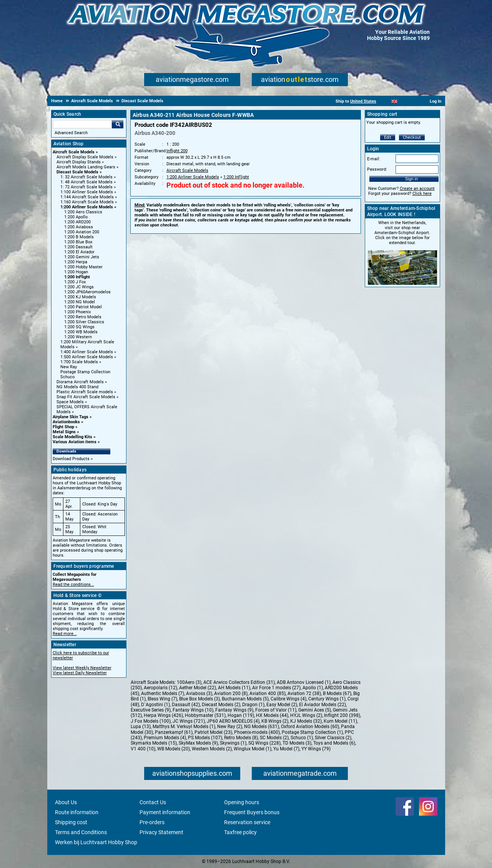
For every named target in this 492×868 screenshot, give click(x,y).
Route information (77, 812)
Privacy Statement (161, 832)
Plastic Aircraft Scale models (85, 392)
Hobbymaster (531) (205, 715)
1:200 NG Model (80, 302)
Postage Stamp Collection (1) (312, 732)
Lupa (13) (141, 727)
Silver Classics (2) (333, 738)
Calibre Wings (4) (288, 699)
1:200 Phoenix (77, 312)
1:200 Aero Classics (83, 212)
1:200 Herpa (76, 262)
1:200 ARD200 (77, 222)
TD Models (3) (297, 743)
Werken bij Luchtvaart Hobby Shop (96, 842)
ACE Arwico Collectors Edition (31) (239, 682)
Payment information (165, 812)
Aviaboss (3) (199, 693)
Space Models (70, 402)
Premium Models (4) (165, 738)
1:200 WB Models (81, 332)
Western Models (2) (212, 749)
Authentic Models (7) (163, 693)
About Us (66, 802)
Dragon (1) (253, 705)
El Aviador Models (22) (322, 705)
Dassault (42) (186, 705)
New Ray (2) (230, 727)
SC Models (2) (274, 738)
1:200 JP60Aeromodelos (87, 292)
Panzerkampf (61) (174, 732)
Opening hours (242, 802)
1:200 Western (78, 337)
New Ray (69, 367)
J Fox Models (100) (151, 721)
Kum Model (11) (340, 721)
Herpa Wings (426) (163, 715)
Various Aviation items (75, 442)
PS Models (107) (205, 738)
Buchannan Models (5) (245, 699)
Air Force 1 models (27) (276, 688)
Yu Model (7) (286, 749)
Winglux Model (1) (253, 749)
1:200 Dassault (78, 247)
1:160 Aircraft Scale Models (87, 202)
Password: (377, 169)
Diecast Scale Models (77, 172)
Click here (422, 194)
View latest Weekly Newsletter (82, 668)
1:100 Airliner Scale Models (87, 192)
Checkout (412, 137)
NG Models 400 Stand (77, 387)
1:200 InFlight (77, 277)
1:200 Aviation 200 (82, 232)
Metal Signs (64, 432)
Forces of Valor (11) (276, 710)
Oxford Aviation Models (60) (310, 727)
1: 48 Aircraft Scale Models (86, 182)
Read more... (65, 634)
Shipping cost (71, 822)
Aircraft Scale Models (74, 152)
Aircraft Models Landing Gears (86, 167)
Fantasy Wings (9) (234, 710)
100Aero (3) (189, 682)
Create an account (417, 189)
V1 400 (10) (143, 749)
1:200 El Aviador (79, 252)
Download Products (71, 459)
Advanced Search (71, 133)
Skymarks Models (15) (154, 743)
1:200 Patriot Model (83, 307)
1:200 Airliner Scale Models (87, 207)
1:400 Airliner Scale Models (87, 352)
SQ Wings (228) (264, 743)
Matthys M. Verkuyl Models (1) (184, 727)
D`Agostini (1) (155, 705)
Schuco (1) (302, 738)
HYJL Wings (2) (306, 715)
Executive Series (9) (151, 710)
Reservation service (247, 822)
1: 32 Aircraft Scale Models (86, 177)
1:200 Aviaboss (79, 227)
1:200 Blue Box (78, 242)
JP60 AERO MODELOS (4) (233, 721)
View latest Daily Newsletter (80, 673)
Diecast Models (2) (221, 705)
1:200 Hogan (76, 272)
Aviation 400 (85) (268, 693)
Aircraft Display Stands (79, 162)
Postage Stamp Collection (85, 372)
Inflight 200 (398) (342, 715)
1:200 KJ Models (80, 297)
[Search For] (82, 124)
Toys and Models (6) (334, 743)
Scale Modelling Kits (72, 437)
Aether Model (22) (198, 688)
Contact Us (153, 802)
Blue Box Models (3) (199, 699)
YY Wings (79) (316, 749)
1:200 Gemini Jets (82, 257)
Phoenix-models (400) (257, 732)
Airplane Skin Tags (71, 417)
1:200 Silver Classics (84, 322)
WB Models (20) (174, 749)
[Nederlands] (385, 101)
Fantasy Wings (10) (193, 710)
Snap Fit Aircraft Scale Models (86, 397)
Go (118, 124)
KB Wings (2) (275, 721)
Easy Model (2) (282, 705)
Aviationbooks (66, 422)
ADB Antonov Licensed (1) (304, 682)
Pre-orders (152, 822)
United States (363, 101)
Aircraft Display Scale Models (85, 157)
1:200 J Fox (75, 282)
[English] (395, 101)
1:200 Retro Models (83, 317)
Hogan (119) (241, 715)
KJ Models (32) (306, 721)
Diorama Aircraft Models (80, 382)
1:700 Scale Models (79, 362)
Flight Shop (63, 427)
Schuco (67, 377)
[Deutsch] (413, 101)
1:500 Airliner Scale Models (87, 357)
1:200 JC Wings (79, 287)
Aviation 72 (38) (304, 693)
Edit (388, 137)
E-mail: (374, 159)
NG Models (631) (262, 727)
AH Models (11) (234, 688)
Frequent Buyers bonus (252, 812)
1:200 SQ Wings (79, 327)
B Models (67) (337, 693)
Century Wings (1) (327, 699)
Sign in (412, 179)
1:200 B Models (79, 237)
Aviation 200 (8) (231, 693)
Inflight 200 (177, 151)
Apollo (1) (313, 688)
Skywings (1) (233, 743)
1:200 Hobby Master (83, 267)
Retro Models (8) (241, 738)
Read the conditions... (73, 584)
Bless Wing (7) (162, 699)
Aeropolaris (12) (160, 688)
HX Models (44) (272, 715)
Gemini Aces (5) (315, 710)
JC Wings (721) (189, 721)
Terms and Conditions (81, 832)
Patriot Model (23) (213, 732)
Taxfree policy (240, 832)
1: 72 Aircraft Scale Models (86, 187)
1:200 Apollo (76, 217)
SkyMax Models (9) (198, 743)
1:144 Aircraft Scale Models (87, 197)
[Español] (404, 101)
